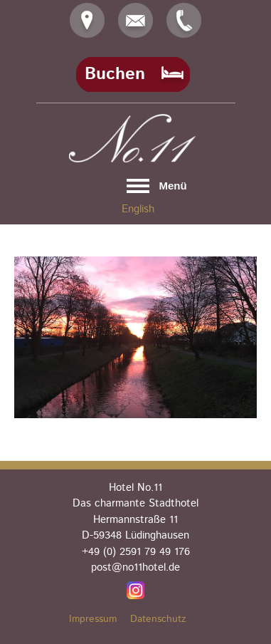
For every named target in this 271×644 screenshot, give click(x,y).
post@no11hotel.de (135, 567)
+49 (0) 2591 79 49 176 (136, 552)
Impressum (93, 619)
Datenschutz (158, 619)
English (138, 209)
